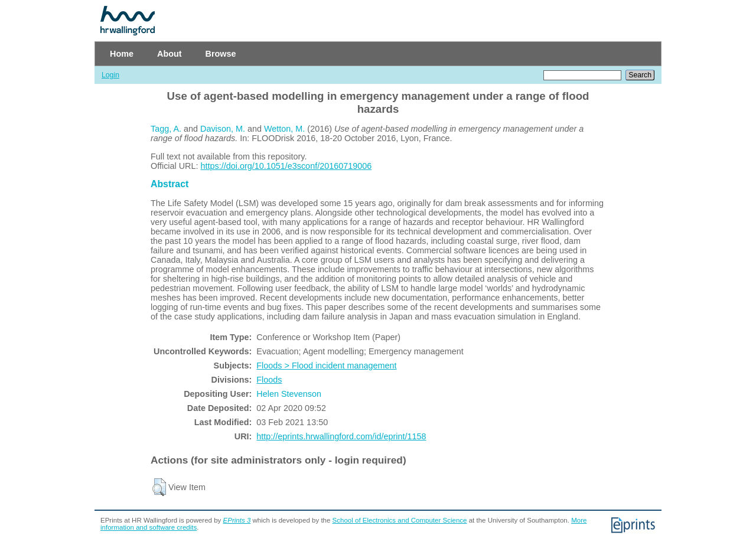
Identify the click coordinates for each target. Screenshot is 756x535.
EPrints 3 (237, 520)
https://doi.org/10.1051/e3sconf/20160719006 (286, 166)
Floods (269, 380)
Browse (221, 54)
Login (110, 75)
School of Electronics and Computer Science (400, 520)
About (170, 54)
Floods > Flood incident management (326, 366)
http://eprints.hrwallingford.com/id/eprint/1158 (341, 436)
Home (122, 54)
